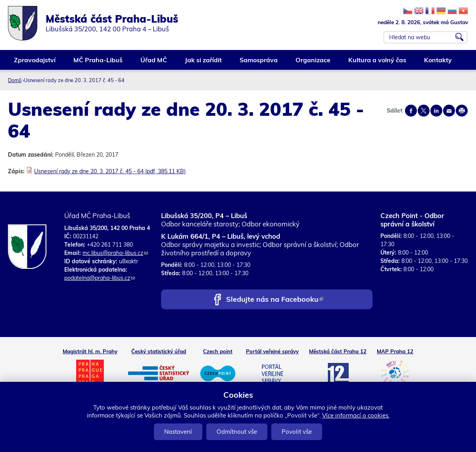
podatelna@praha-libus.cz (100, 278)
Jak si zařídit (204, 63)
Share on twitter (424, 111)
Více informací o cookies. (356, 415)
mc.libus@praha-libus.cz (115, 253)
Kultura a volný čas (378, 63)
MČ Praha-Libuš (98, 63)
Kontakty (438, 63)
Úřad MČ (154, 63)
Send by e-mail (449, 111)
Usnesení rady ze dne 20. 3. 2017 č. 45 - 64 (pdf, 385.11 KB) (110, 171)
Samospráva (259, 63)
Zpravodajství (35, 63)
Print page (462, 111)
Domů (15, 80)
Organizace (313, 63)
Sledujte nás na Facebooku (275, 300)
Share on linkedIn (436, 111)
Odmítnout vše (237, 432)
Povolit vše (297, 432)
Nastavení (178, 432)
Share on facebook (411, 111)
